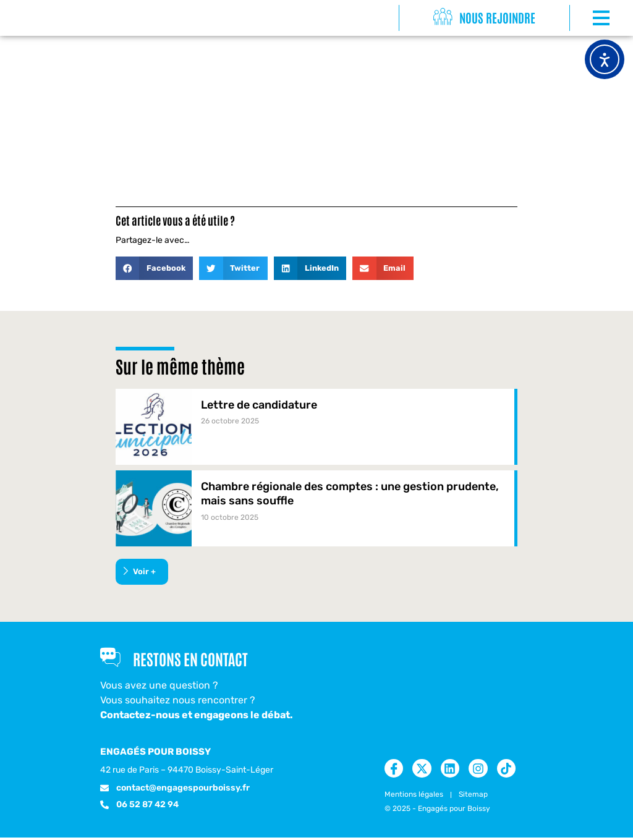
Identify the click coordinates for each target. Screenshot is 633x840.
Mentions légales (414, 797)
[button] (154, 268)
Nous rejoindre (499, 17)
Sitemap (473, 797)
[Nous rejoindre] (443, 18)
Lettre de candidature (259, 405)
